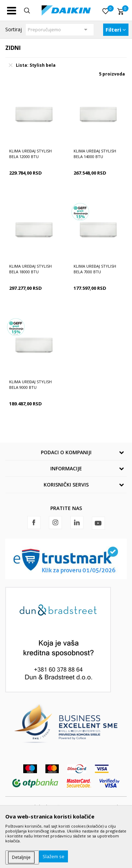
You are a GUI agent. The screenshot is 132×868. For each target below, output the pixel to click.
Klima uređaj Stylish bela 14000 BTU (95, 154)
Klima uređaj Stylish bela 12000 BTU (30, 154)
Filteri (116, 30)
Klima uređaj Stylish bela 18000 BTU (30, 269)
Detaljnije (21, 857)
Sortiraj (14, 29)
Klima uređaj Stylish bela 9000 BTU (30, 384)
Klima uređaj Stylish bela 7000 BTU (95, 269)
